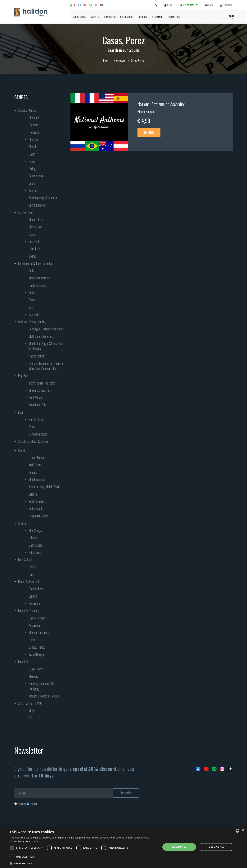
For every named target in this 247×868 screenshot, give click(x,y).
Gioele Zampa (146, 111)
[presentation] (43, 821)
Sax (31, 307)
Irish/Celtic (35, 465)
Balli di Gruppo (37, 618)
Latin (21, 412)
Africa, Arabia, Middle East (44, 487)
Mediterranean (37, 479)
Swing (32, 256)
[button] (83, 863)
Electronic (34, 603)
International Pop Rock (42, 383)
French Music (36, 458)
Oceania (33, 472)
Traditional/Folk (37, 405)
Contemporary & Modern (43, 198)
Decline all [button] (217, 847)
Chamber (34, 139)
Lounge (33, 596)
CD (30, 718)
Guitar (32, 292)
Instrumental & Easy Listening (35, 263)
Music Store (79, 17)
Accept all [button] (179, 847)
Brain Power (36, 669)
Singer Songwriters (40, 390)
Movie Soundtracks (40, 278)
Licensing (143, 17)
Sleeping (34, 676)
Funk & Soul (25, 560)
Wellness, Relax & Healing (44, 696)
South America (37, 501)
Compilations (36, 176)
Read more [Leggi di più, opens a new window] (32, 841)
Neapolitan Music (38, 516)
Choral (32, 147)
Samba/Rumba (37, 647)
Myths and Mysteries (41, 336)
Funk (31, 574)
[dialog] (123, 847)
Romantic (34, 132)
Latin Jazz (34, 249)
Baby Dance (36, 545)
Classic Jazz (36, 227)
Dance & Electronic (29, 581)
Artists (95, 17)
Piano (32, 161)
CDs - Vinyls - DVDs (30, 703)
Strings (33, 169)
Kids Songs (35, 530)
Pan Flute (34, 314)
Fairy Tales (35, 552)
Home (106, 60)
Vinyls (32, 711)
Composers (110, 17)
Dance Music (36, 589)
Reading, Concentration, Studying (42, 686)
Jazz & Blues (26, 212)
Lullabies (33, 538)
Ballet (32, 154)
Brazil (32, 427)
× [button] (243, 831)
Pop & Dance (36, 419)
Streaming (158, 17)
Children (23, 523)
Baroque (33, 125)
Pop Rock (24, 376)
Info (149, 132)
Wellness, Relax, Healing (32, 322)
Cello (31, 271)
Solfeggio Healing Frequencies (46, 329)
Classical (34, 118)
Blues (32, 234)
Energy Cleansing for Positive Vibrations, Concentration (46, 366)
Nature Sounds (37, 356)
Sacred (33, 190)
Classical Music (27, 110)
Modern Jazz (36, 220)
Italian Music (36, 509)
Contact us (174, 17)
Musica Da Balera (39, 632)
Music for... (24, 662)
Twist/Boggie (37, 654)
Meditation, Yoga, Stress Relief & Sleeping (47, 346)
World (21, 450)
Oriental (33, 494)
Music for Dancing (29, 611)
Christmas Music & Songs (33, 441)
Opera (32, 183)
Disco (32, 567)
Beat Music (35, 398)
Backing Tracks (38, 285)
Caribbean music (38, 434)
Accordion (34, 625)
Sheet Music (127, 17)
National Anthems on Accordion (162, 104)
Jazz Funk (34, 241)
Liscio (32, 640)
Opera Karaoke (37, 205)
